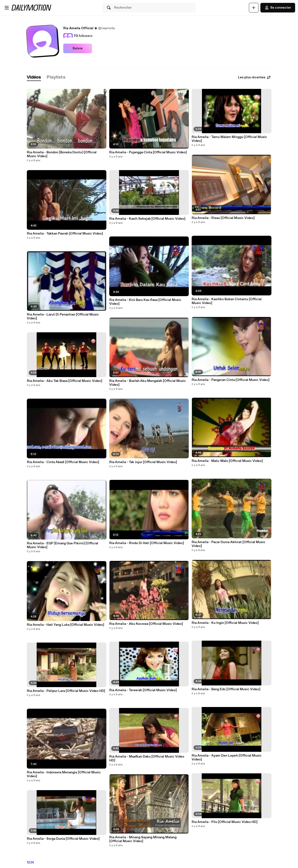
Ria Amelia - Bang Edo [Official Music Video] (226, 689)
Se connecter (278, 8)
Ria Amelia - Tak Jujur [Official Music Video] (143, 462)
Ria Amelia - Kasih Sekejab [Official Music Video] (147, 219)
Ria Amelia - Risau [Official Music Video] (223, 218)
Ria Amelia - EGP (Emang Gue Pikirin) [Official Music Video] (63, 545)
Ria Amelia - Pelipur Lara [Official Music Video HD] (66, 691)
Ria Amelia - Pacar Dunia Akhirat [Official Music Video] (229, 544)
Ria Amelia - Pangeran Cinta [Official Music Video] (231, 380)
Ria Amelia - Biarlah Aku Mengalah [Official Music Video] (148, 383)
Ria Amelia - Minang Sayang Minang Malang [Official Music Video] (143, 839)
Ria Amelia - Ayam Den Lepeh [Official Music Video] (227, 758)
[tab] (34, 78)
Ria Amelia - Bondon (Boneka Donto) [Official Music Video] (62, 154)
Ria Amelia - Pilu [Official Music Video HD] (225, 822)
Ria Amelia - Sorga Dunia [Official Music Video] (63, 839)
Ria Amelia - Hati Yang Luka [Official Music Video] (66, 625)
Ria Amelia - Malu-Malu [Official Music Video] (227, 461)
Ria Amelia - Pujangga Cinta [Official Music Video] (148, 152)
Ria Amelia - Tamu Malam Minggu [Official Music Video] (229, 139)
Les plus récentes (255, 77)
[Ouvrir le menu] (7, 8)
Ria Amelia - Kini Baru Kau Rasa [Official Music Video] (145, 302)
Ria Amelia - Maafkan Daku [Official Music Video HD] (147, 759)
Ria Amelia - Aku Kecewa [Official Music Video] (146, 624)
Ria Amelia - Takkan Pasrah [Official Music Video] (65, 234)
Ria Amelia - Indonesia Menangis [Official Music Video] (64, 774)
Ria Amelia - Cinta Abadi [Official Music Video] (63, 462)
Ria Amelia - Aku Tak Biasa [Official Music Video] (65, 381)
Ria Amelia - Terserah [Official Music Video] (143, 690)
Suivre (78, 48)
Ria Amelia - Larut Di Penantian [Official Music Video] (63, 316)
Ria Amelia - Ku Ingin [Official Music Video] (225, 623)
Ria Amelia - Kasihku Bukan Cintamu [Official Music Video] (227, 301)
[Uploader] (254, 8)
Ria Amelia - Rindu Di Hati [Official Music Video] (147, 543)
